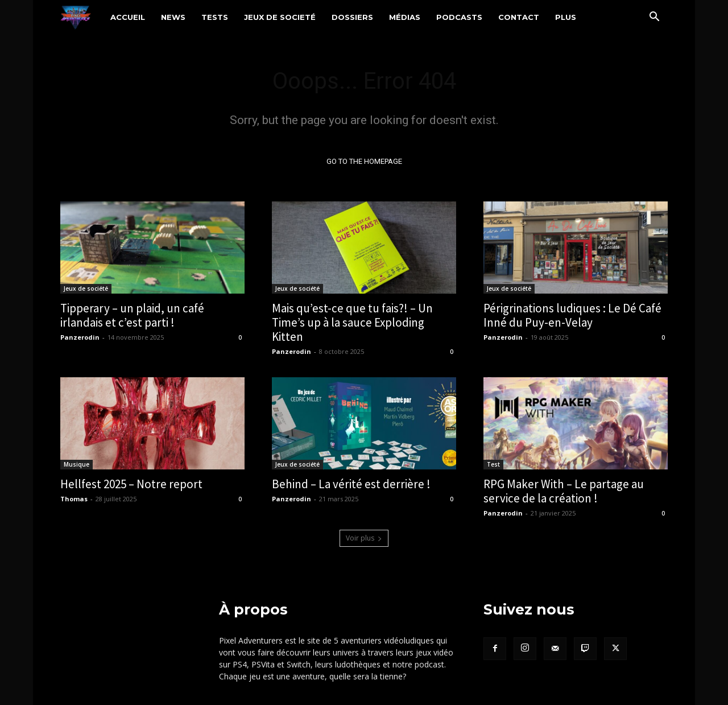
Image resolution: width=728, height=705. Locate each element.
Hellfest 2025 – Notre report (131, 484)
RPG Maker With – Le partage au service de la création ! (564, 491)
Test (493, 464)
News (173, 17)
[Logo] (81, 17)
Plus (566, 17)
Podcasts (459, 17)
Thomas (74, 499)
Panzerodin (80, 337)
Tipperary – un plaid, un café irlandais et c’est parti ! (132, 315)
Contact (519, 17)
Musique (76, 464)
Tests (215, 17)
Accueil (128, 17)
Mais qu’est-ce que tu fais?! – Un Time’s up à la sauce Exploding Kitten (352, 322)
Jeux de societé (280, 17)
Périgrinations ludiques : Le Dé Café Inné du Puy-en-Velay (572, 315)
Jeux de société (86, 288)
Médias (405, 17)
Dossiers (352, 17)
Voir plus (364, 538)
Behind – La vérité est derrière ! (351, 484)
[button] (654, 18)
